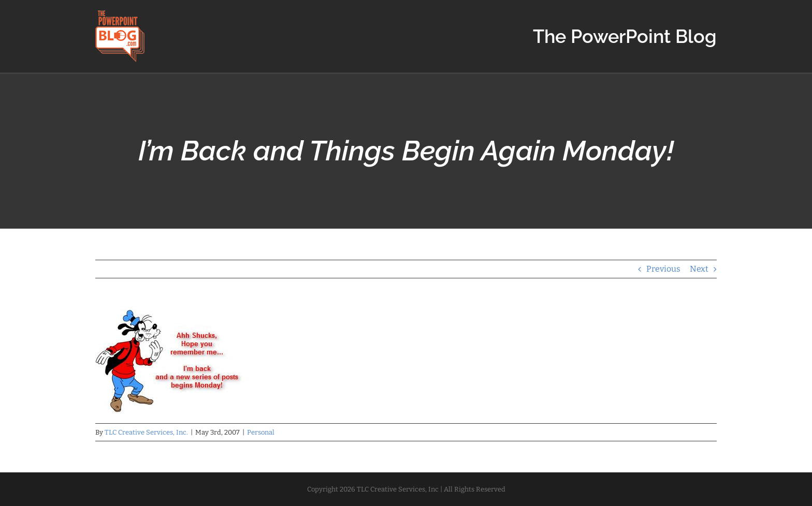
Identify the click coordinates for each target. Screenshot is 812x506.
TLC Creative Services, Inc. (146, 432)
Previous (663, 269)
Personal (261, 432)
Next (699, 269)
